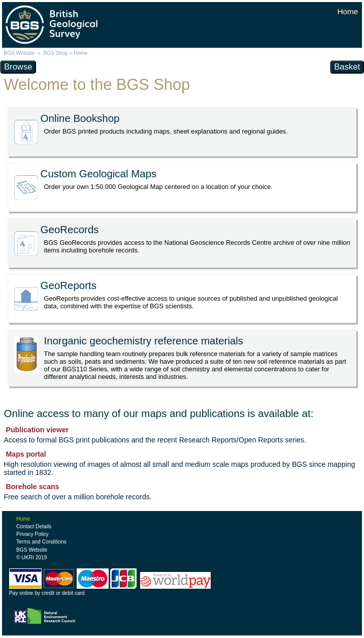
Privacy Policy (32, 534)
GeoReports (69, 285)
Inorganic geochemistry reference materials (144, 341)
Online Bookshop (80, 118)
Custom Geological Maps (99, 173)
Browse (18, 67)
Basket (347, 67)
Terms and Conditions (41, 542)
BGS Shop (55, 53)
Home (23, 519)
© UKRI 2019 (31, 557)
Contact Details (34, 527)
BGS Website (19, 53)
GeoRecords (70, 229)
